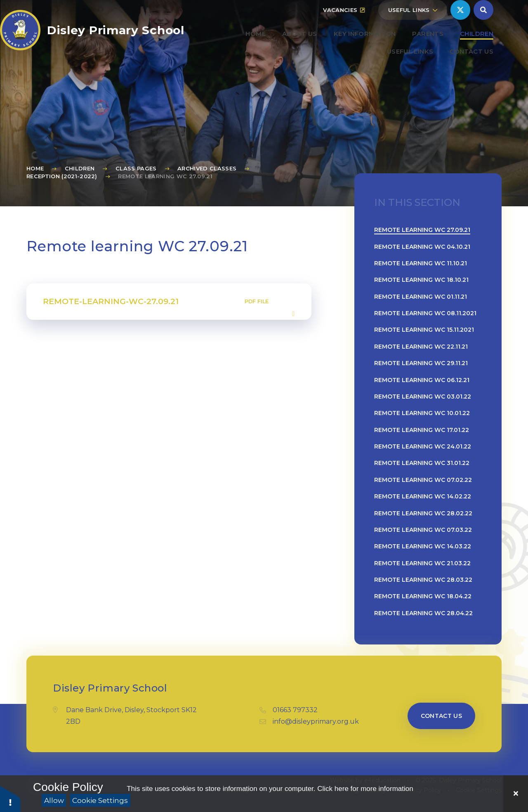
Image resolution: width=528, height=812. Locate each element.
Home (35, 168)
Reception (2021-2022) (62, 176)
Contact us (442, 716)
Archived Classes (207, 168)
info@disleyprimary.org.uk (316, 721)
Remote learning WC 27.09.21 (165, 176)
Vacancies (344, 30)
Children (80, 168)
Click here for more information (365, 789)
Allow (54, 800)
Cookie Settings (100, 800)
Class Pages (136, 168)
